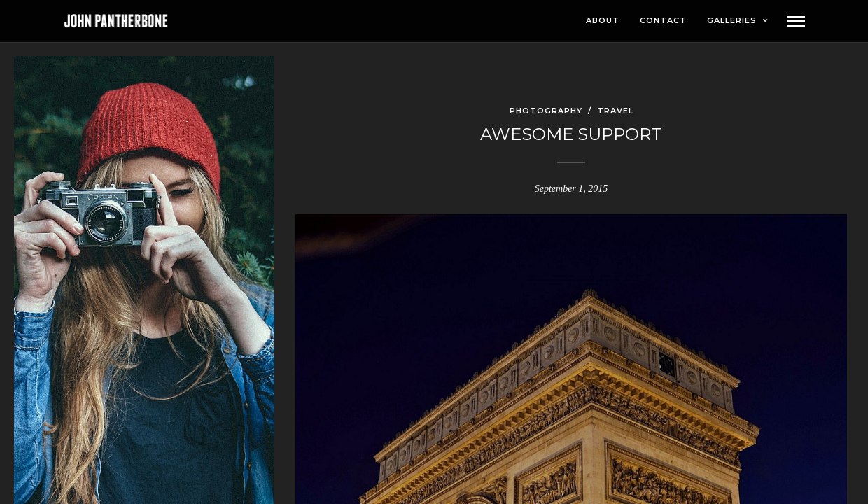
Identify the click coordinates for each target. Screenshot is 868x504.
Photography (546, 111)
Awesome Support (571, 135)
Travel (615, 111)
